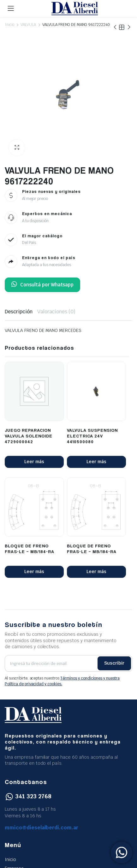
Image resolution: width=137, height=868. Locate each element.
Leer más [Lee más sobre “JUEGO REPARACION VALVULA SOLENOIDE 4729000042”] (34, 462)
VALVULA (28, 25)
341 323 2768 (28, 796)
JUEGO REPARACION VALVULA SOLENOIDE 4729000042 (29, 436)
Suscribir (114, 663)
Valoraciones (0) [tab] (57, 312)
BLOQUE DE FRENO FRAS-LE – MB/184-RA (30, 549)
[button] (17, 148)
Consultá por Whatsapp (42, 285)
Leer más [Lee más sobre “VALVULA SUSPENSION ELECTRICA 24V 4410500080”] (96, 462)
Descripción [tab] (19, 312)
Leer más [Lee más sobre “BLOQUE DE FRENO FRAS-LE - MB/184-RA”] (34, 571)
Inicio (9, 25)
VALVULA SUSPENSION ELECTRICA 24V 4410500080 (92, 436)
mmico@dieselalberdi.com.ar (42, 828)
